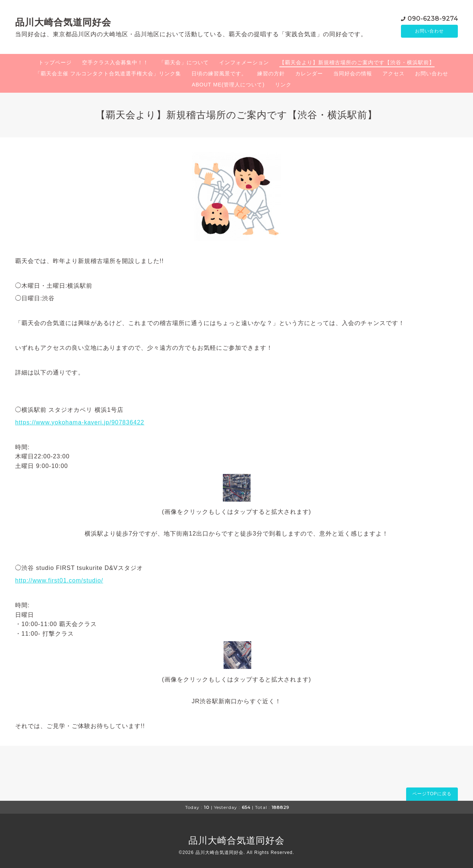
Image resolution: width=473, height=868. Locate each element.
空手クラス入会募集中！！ (115, 62)
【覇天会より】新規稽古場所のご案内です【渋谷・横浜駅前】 (357, 62)
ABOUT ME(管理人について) (228, 85)
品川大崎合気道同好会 (63, 22)
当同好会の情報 (353, 74)
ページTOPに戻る (432, 794)
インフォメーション (244, 62)
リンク (283, 85)
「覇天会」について (184, 62)
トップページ (55, 62)
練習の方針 (271, 74)
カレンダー (309, 74)
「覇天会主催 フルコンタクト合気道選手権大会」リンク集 (108, 74)
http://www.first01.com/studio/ (59, 580)
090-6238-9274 (433, 18)
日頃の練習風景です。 (219, 74)
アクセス (394, 74)
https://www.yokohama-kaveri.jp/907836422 (80, 422)
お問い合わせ (429, 31)
